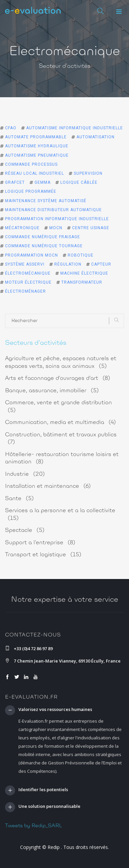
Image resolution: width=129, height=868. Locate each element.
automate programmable (36, 137)
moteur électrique (28, 282)
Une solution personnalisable (49, 807)
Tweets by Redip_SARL (34, 826)
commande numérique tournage (44, 246)
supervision (88, 173)
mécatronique (22, 228)
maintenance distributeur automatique (53, 210)
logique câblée (79, 182)
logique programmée (31, 191)
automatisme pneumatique (37, 155)
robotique (81, 255)
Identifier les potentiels (43, 790)
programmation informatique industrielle (57, 219)
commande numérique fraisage (43, 237)
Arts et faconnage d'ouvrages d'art (58, 378)
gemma (43, 182)
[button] (119, 12)
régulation (68, 264)
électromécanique (28, 273)
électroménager (25, 291)
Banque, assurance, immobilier (52, 391)
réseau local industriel (35, 173)
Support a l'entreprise (40, 543)
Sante (19, 499)
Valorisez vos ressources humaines (55, 710)
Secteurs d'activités (36, 343)
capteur (101, 264)
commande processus (31, 164)
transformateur (82, 282)
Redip (54, 847)
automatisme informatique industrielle (75, 128)
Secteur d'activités (65, 66)
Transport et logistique (43, 555)
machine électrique (84, 273)
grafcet (15, 182)
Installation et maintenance (48, 486)
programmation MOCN (31, 255)
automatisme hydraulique (37, 146)
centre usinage (91, 228)
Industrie (25, 474)
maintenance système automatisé (46, 201)
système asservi (25, 264)
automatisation (95, 137)
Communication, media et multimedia (60, 422)
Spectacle (25, 530)
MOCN (56, 228)
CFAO (11, 128)
